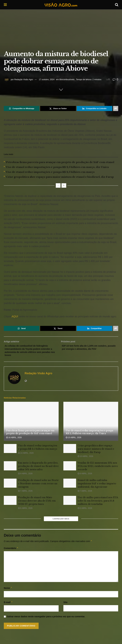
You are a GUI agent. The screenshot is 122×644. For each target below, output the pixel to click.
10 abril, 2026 (85, 459)
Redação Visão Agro (24, 79)
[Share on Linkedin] (95, 108)
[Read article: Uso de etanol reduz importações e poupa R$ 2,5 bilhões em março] (10, 451)
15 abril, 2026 (73, 440)
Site (65, 604)
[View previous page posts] (58, 185)
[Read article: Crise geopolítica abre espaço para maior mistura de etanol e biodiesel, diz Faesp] (70, 451)
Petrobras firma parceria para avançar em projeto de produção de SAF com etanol (60, 162)
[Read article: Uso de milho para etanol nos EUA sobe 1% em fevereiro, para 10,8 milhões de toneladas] (70, 503)
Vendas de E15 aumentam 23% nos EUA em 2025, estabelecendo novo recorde (98, 468)
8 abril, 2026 (85, 476)
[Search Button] (117, 5)
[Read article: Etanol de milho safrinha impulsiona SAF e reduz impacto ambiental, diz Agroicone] (70, 485)
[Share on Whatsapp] (22, 108)
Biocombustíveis (67, 79)
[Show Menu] (5, 5)
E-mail (8, 604)
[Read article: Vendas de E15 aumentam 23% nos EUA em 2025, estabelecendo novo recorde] (70, 468)
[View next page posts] (64, 185)
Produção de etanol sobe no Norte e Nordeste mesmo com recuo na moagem (38, 486)
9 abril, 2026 (25, 476)
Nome (8, 590)
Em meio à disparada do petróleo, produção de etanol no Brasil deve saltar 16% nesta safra (38, 468)
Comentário (11, 550)
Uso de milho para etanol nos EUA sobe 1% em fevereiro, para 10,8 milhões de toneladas (98, 503)
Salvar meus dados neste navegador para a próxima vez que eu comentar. (46, 619)
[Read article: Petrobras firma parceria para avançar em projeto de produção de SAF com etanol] (31, 424)
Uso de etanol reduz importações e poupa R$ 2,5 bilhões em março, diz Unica (57, 167)
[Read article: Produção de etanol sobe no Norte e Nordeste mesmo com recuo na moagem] (10, 485)
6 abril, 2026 (25, 511)
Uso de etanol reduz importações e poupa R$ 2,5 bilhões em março (50, 172)
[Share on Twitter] (58, 108)
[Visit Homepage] (61, 5)
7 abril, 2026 (25, 493)
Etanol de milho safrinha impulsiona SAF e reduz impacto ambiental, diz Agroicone (97, 486)
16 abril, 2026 (14, 440)
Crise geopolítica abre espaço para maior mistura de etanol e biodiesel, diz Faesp (60, 177)
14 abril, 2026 (26, 455)
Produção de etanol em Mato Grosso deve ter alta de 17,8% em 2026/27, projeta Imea (37, 503)
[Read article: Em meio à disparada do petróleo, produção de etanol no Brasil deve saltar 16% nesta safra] (10, 468)
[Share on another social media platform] (116, 108)
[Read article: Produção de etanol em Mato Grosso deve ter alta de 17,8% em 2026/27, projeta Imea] (10, 503)
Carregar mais (61, 521)
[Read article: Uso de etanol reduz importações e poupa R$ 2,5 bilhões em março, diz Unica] (91, 424)
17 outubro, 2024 (47, 79)
